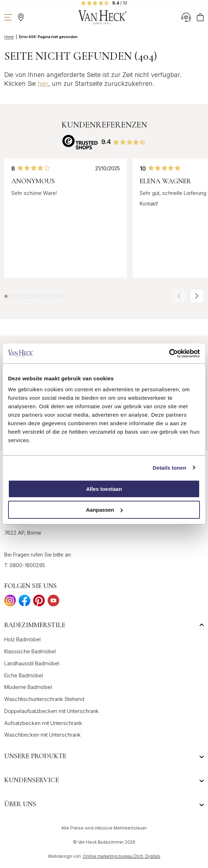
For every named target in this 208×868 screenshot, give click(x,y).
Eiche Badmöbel (24, 675)
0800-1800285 (27, 565)
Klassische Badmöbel (30, 651)
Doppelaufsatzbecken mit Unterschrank (51, 711)
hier (43, 84)
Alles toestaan (104, 489)
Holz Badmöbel (22, 639)
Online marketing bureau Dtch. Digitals (122, 856)
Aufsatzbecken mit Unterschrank (43, 723)
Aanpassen (104, 510)
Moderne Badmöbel (28, 687)
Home (9, 37)
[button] (6, 296)
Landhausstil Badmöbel (32, 663)
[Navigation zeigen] (8, 17)
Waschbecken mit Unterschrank (42, 735)
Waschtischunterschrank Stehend (44, 699)
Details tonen (169, 468)
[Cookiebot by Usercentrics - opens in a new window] (169, 353)
